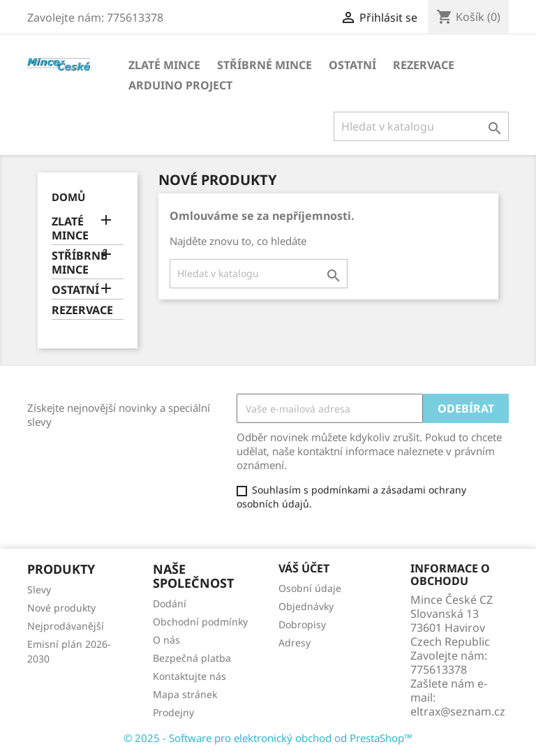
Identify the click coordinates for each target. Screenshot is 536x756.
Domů (68, 197)
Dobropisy (302, 624)
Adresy (295, 643)
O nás (166, 640)
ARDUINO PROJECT (180, 85)
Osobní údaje (310, 588)
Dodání (170, 603)
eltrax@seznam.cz (458, 711)
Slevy (39, 590)
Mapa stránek (185, 694)
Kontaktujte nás (189, 676)
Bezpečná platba (192, 658)
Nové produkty (61, 608)
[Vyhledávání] (421, 126)
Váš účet (304, 568)
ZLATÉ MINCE (164, 65)
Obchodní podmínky (200, 622)
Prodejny (173, 712)
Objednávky (306, 606)
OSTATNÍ (352, 65)
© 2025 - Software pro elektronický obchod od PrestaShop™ (268, 738)
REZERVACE (424, 65)
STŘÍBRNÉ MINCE (265, 65)
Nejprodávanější (66, 626)
